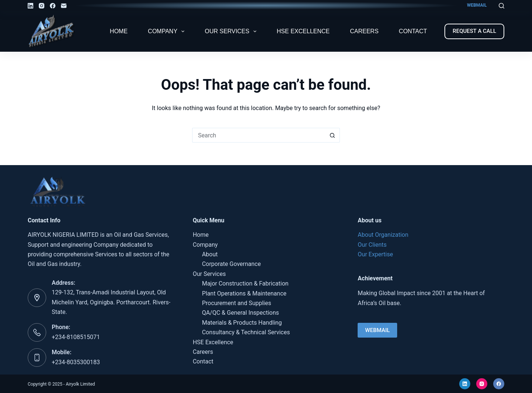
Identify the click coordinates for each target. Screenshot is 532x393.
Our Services (232, 31)
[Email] (64, 6)
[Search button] (332, 135)
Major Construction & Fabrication (245, 283)
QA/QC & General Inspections (241, 313)
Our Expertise (375, 254)
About (210, 254)
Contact (413, 31)
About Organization (383, 235)
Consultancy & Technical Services (246, 332)
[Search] (502, 6)
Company (168, 31)
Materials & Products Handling (242, 323)
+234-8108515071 (76, 337)
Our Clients (372, 245)
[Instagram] (42, 6)
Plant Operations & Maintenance (244, 293)
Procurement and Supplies (237, 303)
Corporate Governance (231, 264)
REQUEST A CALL (474, 31)
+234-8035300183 (76, 362)
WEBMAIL (477, 5)
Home (119, 31)
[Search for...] (259, 135)
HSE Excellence (303, 31)
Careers (364, 31)
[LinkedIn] (30, 6)
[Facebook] (53, 6)
